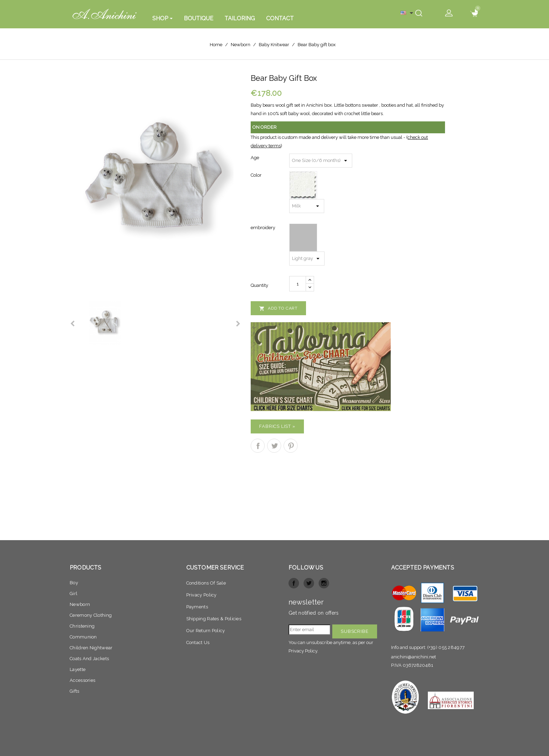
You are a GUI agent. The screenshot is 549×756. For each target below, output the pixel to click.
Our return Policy (206, 631)
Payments (197, 607)
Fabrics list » (277, 426)
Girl (74, 594)
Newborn (80, 604)
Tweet (274, 446)
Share (258, 446)
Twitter (309, 583)
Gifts (75, 691)
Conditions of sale (206, 583)
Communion (83, 637)
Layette (78, 669)
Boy (74, 583)
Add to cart (278, 309)
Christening (82, 626)
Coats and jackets (89, 659)
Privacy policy (201, 595)
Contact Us (198, 642)
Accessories (82, 680)
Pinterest (291, 446)
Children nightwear (91, 648)
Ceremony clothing (91, 615)
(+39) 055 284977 (446, 647)
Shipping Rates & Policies (214, 619)
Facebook (294, 583)
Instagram (324, 583)
